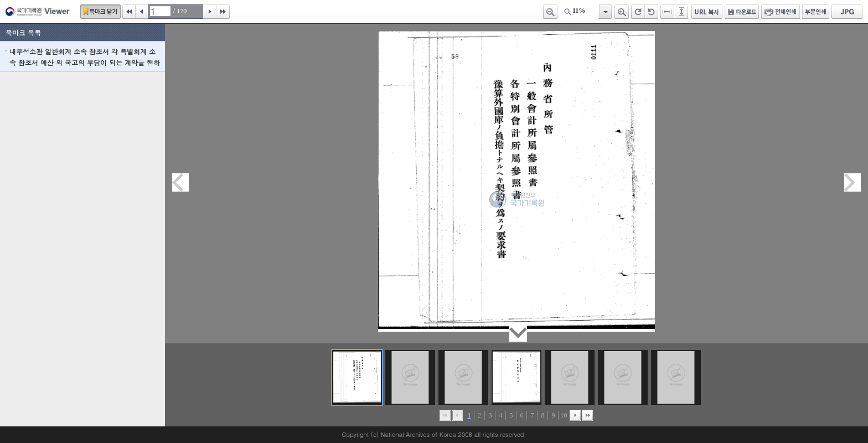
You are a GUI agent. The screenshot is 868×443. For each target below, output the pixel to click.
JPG (847, 12)
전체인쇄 (781, 12)
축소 (550, 12)
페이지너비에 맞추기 (668, 12)
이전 (142, 12)
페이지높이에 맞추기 (682, 12)
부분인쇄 (816, 12)
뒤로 (575, 415)
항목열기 (605, 12)
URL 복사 (707, 12)
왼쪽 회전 (652, 12)
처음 (129, 12)
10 (564, 415)
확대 (622, 12)
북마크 (100, 12)
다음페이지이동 (852, 182)
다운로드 (742, 12)
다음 (210, 12)
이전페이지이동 (180, 182)
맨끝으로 (587, 415)
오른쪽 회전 (638, 12)
